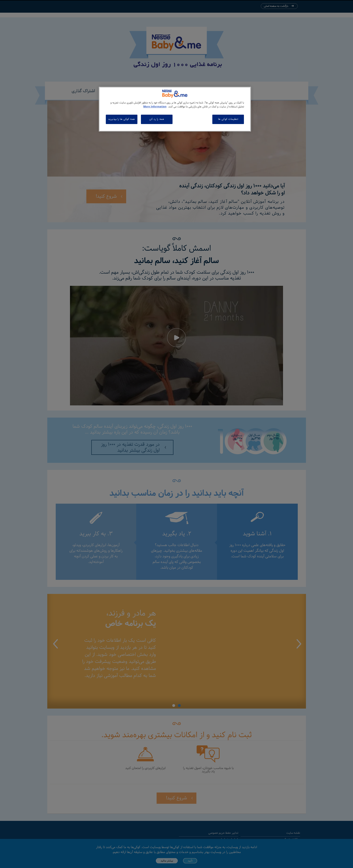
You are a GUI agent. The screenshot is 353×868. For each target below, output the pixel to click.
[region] (175, 109)
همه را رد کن (157, 119)
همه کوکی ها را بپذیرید (122, 119)
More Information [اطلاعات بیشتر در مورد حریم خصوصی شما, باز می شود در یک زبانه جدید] (155, 107)
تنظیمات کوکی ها (228, 119)
